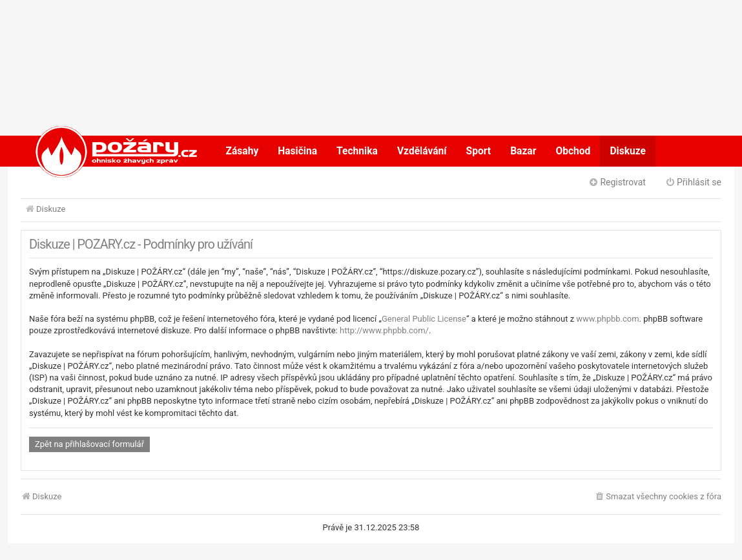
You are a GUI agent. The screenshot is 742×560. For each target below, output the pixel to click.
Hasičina (297, 151)
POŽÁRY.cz (103, 151)
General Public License (424, 319)
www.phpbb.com (607, 319)
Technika (357, 151)
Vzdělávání (422, 151)
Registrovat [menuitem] (617, 182)
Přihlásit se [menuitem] (693, 182)
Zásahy (242, 151)
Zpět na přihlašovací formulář (89, 444)
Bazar (523, 151)
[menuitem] (658, 497)
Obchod (573, 151)
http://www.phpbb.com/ (384, 330)
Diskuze (628, 151)
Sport (479, 151)
